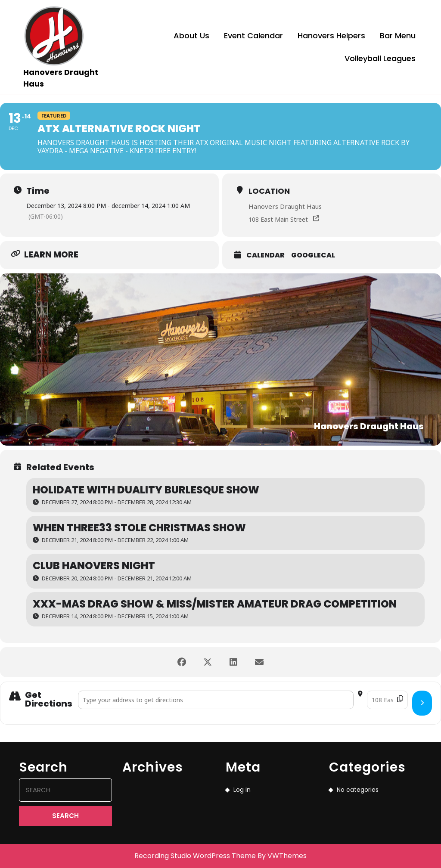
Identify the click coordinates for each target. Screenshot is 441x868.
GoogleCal (313, 255)
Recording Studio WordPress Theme (195, 856)
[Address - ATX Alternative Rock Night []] (216, 700)
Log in (242, 790)
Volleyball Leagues (380, 58)
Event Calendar (253, 36)
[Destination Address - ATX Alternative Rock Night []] (387, 700)
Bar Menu (398, 36)
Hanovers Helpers (331, 36)
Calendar (266, 255)
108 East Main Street (278, 219)
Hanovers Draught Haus (285, 206)
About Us (191, 36)
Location (269, 191)
